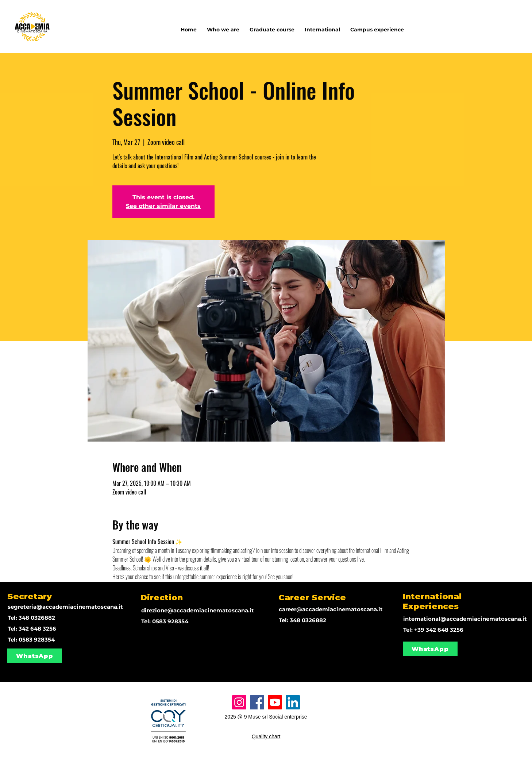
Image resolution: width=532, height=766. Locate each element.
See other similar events (163, 206)
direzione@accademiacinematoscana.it (198, 610)
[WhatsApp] (35, 656)
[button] (322, 26)
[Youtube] (275, 702)
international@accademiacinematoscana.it (465, 619)
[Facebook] (257, 702)
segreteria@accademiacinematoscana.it (65, 607)
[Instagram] (239, 702)
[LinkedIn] (293, 702)
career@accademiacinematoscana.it (331, 609)
